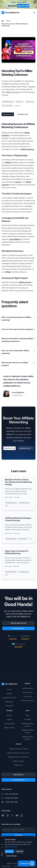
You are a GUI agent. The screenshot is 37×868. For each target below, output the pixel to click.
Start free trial (18, 775)
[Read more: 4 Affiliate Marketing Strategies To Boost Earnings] (18, 528)
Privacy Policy (6, 866)
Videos (8, 21)
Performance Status (28, 700)
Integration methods (9, 698)
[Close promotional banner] (35, 2)
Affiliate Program (9, 728)
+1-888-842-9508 (11, 798)
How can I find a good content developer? (18, 329)
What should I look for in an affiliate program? (18, 364)
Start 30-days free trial (18, 623)
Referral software (19, 761)
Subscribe (19, 835)
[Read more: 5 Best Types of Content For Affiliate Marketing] (18, 563)
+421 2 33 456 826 (11, 794)
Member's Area (28, 692)
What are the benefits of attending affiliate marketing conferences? (18, 340)
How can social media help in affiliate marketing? (18, 352)
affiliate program (25, 282)
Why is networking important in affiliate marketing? (18, 319)
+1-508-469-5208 (11, 802)
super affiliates (15, 239)
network (18, 182)
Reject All (20, 851)
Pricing (9, 689)
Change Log (28, 696)
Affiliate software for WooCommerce (19, 753)
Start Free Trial (8, 114)
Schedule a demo (18, 628)
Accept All (9, 851)
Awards (9, 719)
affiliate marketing (27, 149)
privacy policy (12, 847)
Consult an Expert (18, 780)
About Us (9, 715)
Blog (28, 715)
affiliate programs (13, 92)
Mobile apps (9, 702)
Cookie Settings (11, 856)
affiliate (8, 162)
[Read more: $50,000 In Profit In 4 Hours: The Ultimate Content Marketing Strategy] (18, 493)
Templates (28, 719)
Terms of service (12, 863)
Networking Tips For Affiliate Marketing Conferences (15, 25)
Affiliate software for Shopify (19, 749)
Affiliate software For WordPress (18, 757)
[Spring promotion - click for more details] (18, 4)
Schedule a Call (23, 114)
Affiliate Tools (18, 765)
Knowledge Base (28, 688)
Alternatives (9, 706)
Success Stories (9, 724)
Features (9, 693)
